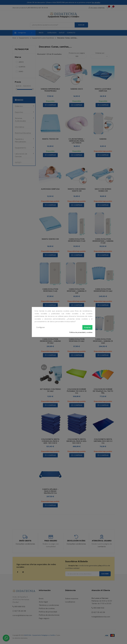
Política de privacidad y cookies (81, 332)
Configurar (41, 327)
